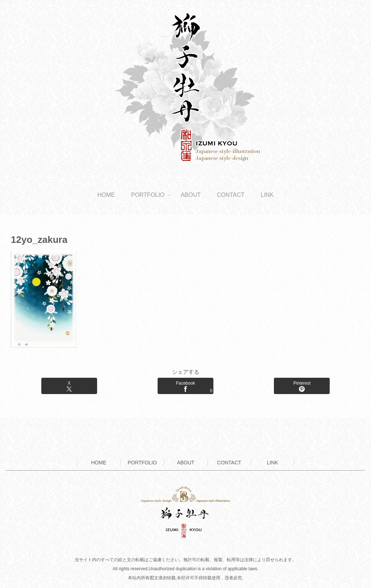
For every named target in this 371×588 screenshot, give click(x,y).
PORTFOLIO (142, 463)
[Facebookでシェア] (185, 386)
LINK (272, 463)
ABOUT (185, 463)
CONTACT (229, 463)
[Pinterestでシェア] (302, 386)
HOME (99, 463)
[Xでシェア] (69, 386)
